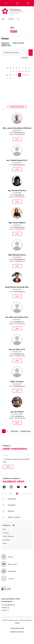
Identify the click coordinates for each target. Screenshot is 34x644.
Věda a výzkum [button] (14, 517)
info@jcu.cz (5, 608)
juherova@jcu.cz (19, 195)
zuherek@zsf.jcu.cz (19, 165)
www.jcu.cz (5, 610)
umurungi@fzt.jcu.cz (19, 291)
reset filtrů (25, 57)
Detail (17, 139)
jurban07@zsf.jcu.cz (19, 386)
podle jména (5, 43)
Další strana (14, 431)
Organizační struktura (17, 107)
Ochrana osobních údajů (17, 628)
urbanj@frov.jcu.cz (19, 354)
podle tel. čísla (6, 46)
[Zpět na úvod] (17, 11)
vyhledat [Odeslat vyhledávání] (31, 53)
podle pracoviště (18, 43)
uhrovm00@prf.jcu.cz (19, 259)
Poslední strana (26, 431)
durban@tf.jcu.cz (19, 322)
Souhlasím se (16, 460)
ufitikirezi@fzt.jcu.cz (19, 132)
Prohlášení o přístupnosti (17, 632)
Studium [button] (11, 511)
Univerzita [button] (12, 499)
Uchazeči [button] (12, 505)
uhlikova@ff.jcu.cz (19, 227)
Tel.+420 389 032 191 (8, 605)
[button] (6, 3)
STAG (4, 529)
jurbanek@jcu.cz (19, 416)
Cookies (17, 623)
